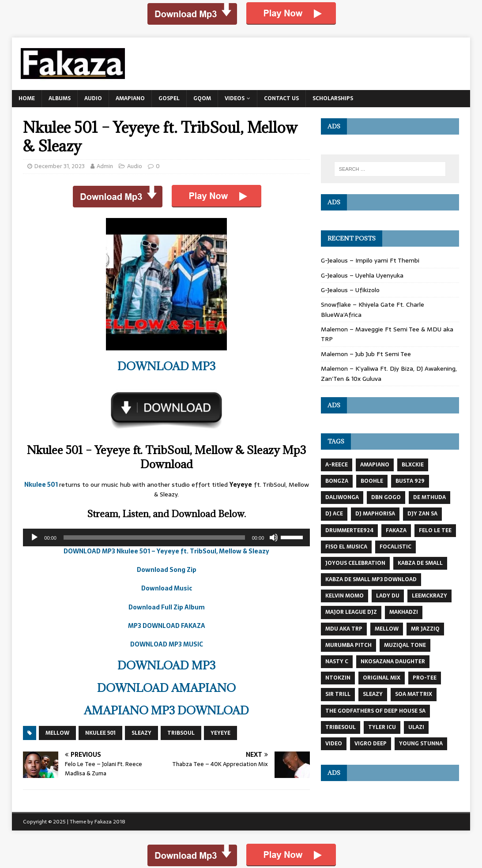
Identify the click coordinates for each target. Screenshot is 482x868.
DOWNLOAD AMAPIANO (166, 688)
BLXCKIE (413, 465)
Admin (105, 166)
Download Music (167, 588)
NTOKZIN (338, 678)
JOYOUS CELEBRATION (355, 563)
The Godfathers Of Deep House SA (375, 711)
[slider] (154, 537)
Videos (235, 98)
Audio (93, 98)
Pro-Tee (425, 678)
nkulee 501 (100, 733)
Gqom (202, 98)
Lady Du (388, 596)
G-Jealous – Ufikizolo (350, 290)
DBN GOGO (386, 497)
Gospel (169, 98)
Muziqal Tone (405, 645)
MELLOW (57, 733)
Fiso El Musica (346, 547)
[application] (166, 537)
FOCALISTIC (395, 547)
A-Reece (337, 465)
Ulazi (416, 727)
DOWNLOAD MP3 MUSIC (167, 644)
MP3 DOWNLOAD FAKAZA (167, 626)
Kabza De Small (420, 563)
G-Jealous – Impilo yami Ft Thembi (370, 260)
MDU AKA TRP (344, 629)
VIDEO (334, 744)
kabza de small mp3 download (371, 579)
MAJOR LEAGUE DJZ (351, 612)
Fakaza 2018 (110, 822)
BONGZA (337, 481)
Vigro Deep (371, 744)
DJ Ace (334, 514)
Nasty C (337, 661)
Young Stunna (421, 744)
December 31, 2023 (60, 166)
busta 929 (410, 481)
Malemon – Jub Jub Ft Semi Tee (366, 354)
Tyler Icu (382, 727)
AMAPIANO (375, 465)
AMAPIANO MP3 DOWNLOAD (166, 710)
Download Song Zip (167, 570)
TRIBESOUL (341, 727)
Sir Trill (338, 694)
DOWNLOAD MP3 (166, 366)
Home (27, 98)
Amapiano (130, 98)
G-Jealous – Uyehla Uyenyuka (362, 275)
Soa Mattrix (414, 694)
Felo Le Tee (435, 530)
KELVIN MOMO (345, 596)
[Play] (34, 537)
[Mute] (274, 537)
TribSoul (181, 733)
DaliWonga (342, 497)
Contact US (281, 98)
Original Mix (382, 678)
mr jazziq (425, 629)
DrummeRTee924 (349, 530)
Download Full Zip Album (167, 607)
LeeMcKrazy (429, 596)
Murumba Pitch (348, 645)
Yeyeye (220, 733)
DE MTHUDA (429, 497)
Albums (60, 98)
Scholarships (333, 98)
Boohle (372, 481)
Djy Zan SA (422, 514)
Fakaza (396, 530)
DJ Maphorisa (375, 514)
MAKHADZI (404, 612)
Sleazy (141, 733)
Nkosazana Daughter (393, 661)
